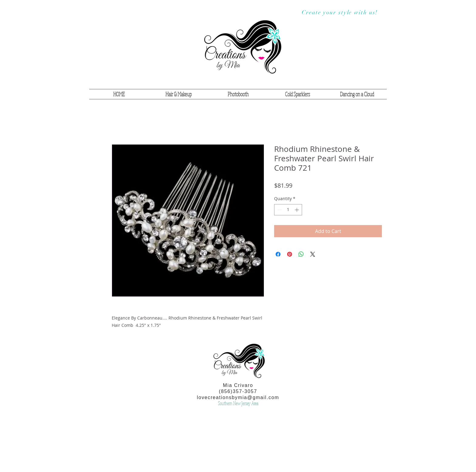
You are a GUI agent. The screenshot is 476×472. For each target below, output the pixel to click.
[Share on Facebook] (278, 254)
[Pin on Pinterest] (290, 254)
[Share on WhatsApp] (301, 254)
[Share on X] (313, 254)
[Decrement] (279, 210)
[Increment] (297, 210)
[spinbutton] (288, 210)
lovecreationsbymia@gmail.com (238, 397)
